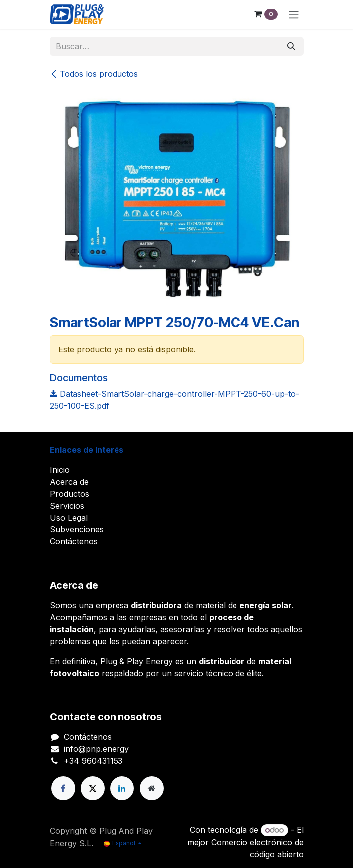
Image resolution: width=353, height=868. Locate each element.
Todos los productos (94, 74)
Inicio (60, 470)
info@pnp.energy (96, 749)
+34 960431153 (93, 761)
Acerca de (69, 482)
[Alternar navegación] (294, 14)
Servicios (67, 506)
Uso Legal (69, 518)
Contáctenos (74, 541)
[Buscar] (291, 46)
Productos (69, 494)
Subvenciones (77, 529)
